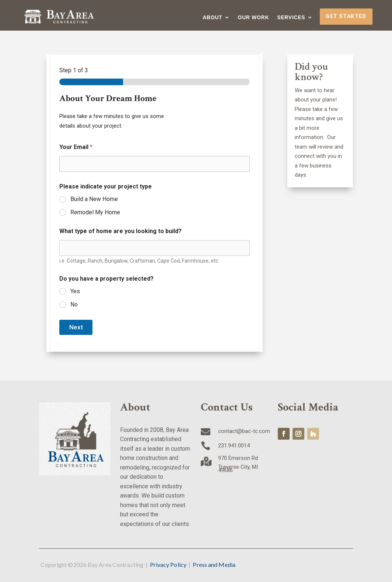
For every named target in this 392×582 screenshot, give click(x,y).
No (74, 304)
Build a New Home (94, 199)
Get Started (346, 16)
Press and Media (214, 564)
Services (291, 18)
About (212, 18)
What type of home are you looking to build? (120, 231)
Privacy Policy (168, 564)
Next (76, 327)
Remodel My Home (95, 212)
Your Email (76, 147)
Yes (75, 291)
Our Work (253, 18)
